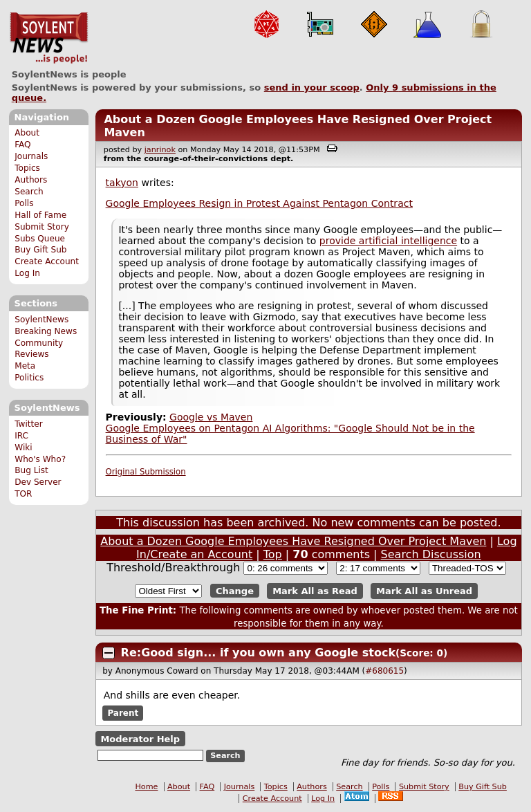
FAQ (22, 145)
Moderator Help (140, 739)
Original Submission (146, 472)
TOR (23, 494)
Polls (24, 203)
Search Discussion (431, 554)
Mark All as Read (315, 591)
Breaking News (46, 331)
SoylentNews (49, 38)
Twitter (28, 424)
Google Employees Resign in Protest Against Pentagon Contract (259, 203)
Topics (27, 168)
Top (273, 554)
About (27, 133)
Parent (123, 713)
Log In (27, 273)
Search (29, 192)
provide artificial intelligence (388, 241)
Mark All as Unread (424, 591)
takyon (122, 183)
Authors (31, 180)
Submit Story (42, 227)
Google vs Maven (211, 417)
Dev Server (38, 482)
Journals (31, 156)
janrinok (160, 150)
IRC (21, 436)
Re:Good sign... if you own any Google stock (258, 653)
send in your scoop (312, 87)
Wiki (23, 447)
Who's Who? (40, 459)
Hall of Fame (40, 215)
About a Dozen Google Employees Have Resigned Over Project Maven (293, 541)
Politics (29, 378)
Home (146, 787)
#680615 (384, 671)
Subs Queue (40, 239)
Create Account (47, 261)
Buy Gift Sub (40, 250)
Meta (25, 366)
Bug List (31, 470)
